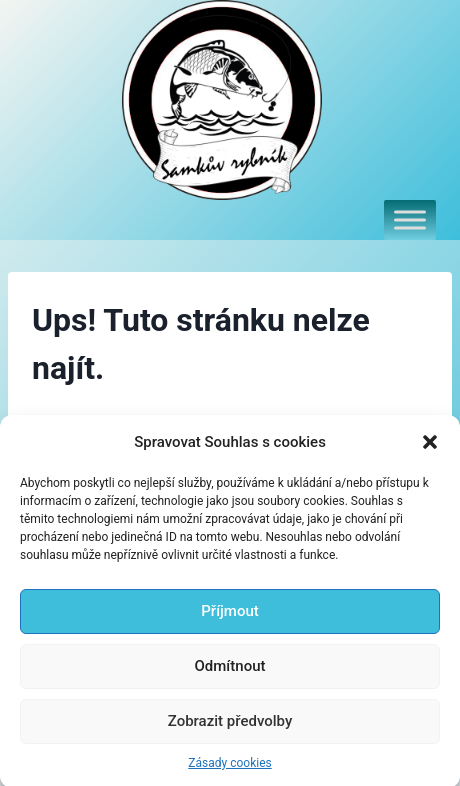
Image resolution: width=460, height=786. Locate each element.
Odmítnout (230, 676)
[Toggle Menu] (410, 219)
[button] (430, 451)
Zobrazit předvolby (230, 731)
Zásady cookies (229, 772)
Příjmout (229, 621)
